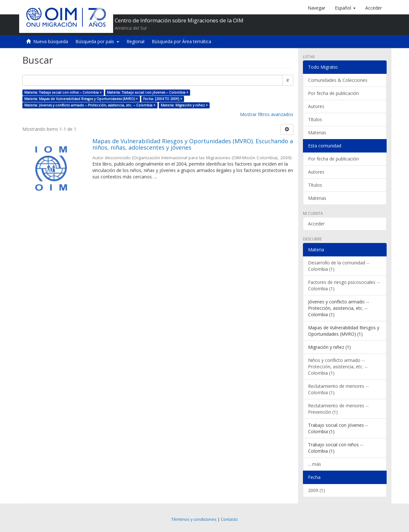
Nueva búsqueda (51, 41)
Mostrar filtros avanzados (267, 114)
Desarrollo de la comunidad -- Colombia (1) (339, 266)
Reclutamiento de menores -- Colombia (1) (338, 389)
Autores (316, 106)
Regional (135, 41)
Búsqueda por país (97, 41)
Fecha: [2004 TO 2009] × (163, 99)
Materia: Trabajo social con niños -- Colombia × (63, 92)
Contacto (229, 519)
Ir (288, 80)
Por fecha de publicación (333, 93)
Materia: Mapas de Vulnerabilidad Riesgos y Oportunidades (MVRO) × (81, 99)
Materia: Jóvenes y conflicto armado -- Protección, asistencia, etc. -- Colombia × (90, 105)
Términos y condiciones (194, 519)
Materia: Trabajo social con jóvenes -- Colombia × (148, 92)
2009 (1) (316, 490)
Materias (317, 133)
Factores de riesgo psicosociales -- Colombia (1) (344, 285)
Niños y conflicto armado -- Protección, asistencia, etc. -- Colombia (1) (338, 367)
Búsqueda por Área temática (181, 41)
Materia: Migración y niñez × (184, 105)
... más (315, 464)
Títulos (315, 119)
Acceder (316, 224)
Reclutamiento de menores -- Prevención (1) (338, 409)
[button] (345, 8)
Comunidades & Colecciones (338, 80)
